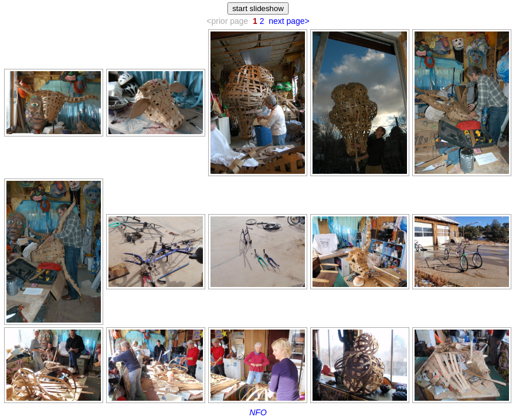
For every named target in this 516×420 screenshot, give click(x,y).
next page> (289, 21)
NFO (258, 412)
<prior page (227, 21)
